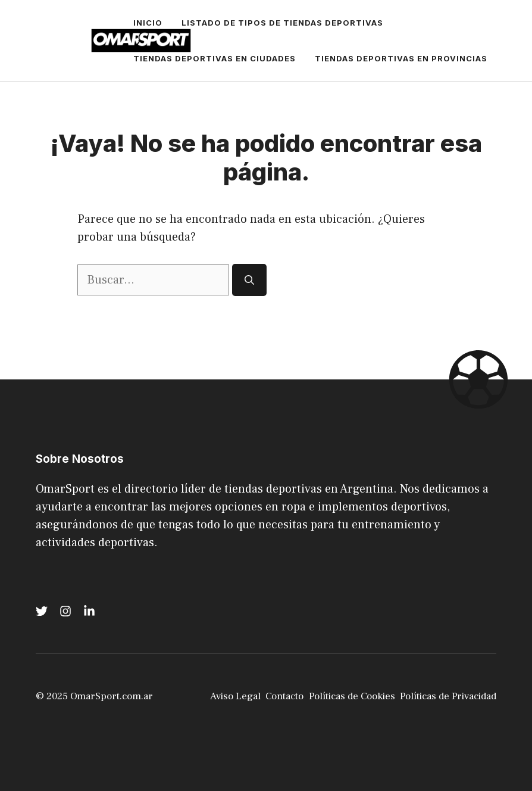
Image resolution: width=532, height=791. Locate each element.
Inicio (148, 23)
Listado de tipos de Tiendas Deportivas (282, 23)
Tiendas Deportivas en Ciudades (215, 58)
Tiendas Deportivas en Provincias (401, 58)
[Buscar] (249, 280)
